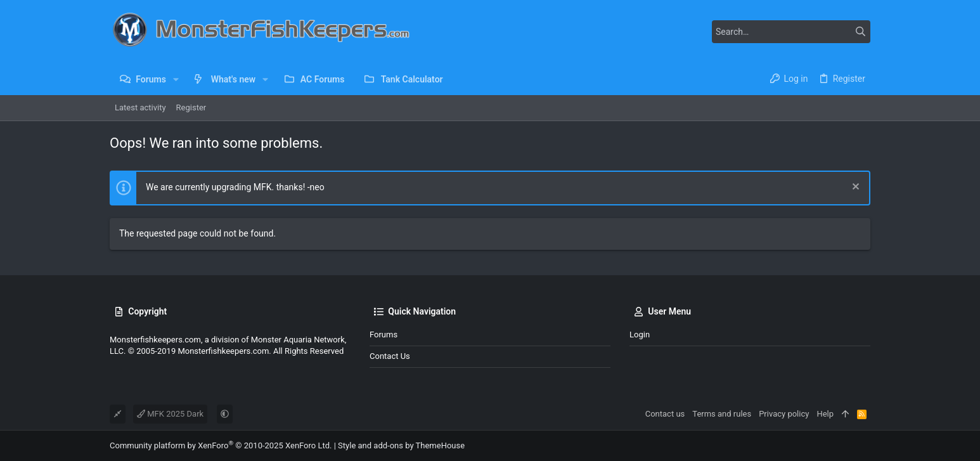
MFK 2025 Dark (170, 414)
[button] (176, 79)
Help (825, 414)
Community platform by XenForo (221, 445)
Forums (384, 334)
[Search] (791, 32)
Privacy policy (784, 414)
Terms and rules (722, 414)
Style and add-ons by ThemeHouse (401, 445)
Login (640, 334)
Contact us (390, 356)
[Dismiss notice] (854, 188)
